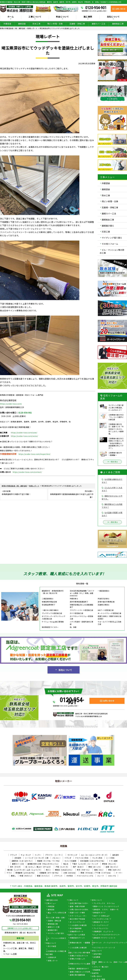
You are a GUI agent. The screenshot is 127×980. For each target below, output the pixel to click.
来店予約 (95, 973)
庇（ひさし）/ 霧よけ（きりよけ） (39, 867)
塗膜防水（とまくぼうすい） (23, 861)
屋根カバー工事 (54, 927)
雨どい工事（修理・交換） (56, 918)
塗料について (97, 900)
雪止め (66, 864)
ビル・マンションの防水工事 (56, 939)
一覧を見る (112, 462)
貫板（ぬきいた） (115, 870)
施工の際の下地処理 (77, 919)
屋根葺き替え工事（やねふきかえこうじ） (43, 864)
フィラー (38, 855)
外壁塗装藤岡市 (112, 546)
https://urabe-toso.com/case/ (24, 433)
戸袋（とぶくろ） (62, 867)
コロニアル (112, 876)
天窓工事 (106, 232)
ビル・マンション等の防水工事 (112, 251)
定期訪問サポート (77, 932)
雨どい (48, 870)
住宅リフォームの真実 (77, 935)
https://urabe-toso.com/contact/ (27, 472)
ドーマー (119, 873)
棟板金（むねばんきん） (64, 870)
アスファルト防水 (82, 858)
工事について (35, 17)
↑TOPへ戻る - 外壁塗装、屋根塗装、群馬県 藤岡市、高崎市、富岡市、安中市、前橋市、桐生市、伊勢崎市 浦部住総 (63, 886)
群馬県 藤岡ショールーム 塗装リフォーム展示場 (109, 963)
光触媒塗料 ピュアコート (103, 932)
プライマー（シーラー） (54, 855)
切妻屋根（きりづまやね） (49, 873)
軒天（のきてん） (84, 870)
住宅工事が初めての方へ (79, 903)
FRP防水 (70, 876)
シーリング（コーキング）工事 (37, 858)
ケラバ (9, 873)
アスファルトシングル (85, 876)
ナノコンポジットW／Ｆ (102, 919)
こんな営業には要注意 (78, 948)
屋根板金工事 (118, 24)
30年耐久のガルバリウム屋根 (79, 964)
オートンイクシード (77, 922)
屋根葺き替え (108, 226)
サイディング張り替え (112, 238)
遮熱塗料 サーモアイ (101, 922)
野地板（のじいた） (110, 864)
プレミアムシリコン (101, 929)
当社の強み (98, 954)
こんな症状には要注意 (78, 925)
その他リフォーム (110, 244)
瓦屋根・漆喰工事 (77, 24)
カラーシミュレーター (78, 916)
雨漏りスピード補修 (77, 913)
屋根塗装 (22, 24)
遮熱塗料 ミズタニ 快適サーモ (106, 910)
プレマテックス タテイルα (104, 903)
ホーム (11, 17)
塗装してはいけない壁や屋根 (79, 953)
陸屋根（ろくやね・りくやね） (49, 861)
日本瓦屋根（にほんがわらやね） (93, 861)
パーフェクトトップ (101, 925)
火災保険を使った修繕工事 (56, 951)
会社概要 (97, 957)
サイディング (72, 855)
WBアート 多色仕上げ (102, 916)
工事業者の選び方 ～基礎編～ (79, 944)
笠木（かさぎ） (16, 867)
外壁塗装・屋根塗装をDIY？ (79, 969)
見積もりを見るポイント (79, 956)
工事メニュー (51, 903)
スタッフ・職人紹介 (101, 967)
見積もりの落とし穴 (77, 959)
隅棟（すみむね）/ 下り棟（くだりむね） (96, 873)
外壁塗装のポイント (77, 938)
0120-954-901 (96, 8)
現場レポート (53, 961)
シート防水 (110, 858)
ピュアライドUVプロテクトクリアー (107, 935)
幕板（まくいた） (95, 867)
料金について (63, 17)
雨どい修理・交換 (55, 24)
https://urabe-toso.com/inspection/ (34, 454)
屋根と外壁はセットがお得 (80, 972)
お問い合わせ (97, 976)
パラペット (58, 876)
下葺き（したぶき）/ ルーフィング (85, 864)
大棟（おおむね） (70, 873)
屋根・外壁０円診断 (77, 907)
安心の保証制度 (76, 929)
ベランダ (68, 858)
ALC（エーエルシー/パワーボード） (95, 855)
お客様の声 (52, 958)
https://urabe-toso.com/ (11, 404)
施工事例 (88, 17)
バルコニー (57, 858)
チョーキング (26, 855)
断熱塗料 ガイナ (99, 913)
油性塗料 (116, 855)
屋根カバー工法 (99, 24)
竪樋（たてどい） (44, 876)
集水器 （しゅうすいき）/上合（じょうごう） (25, 870)
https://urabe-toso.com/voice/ (24, 436)
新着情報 (97, 970)
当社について (113, 17)
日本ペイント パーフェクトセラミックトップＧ (109, 944)
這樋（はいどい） (112, 867)
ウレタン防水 (97, 858)
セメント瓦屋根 (70, 861)
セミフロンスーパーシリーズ (104, 948)
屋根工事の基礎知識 (77, 975)
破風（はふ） (99, 870)
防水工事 (36, 24)
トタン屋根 (113, 861)
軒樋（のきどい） (26, 876)
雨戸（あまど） (79, 867)
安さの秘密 (52, 946)
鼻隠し (13, 876)
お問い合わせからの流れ (79, 910)
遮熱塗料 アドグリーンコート (104, 938)
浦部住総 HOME (52, 900)
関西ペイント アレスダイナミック (106, 907)
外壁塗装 (7, 24)
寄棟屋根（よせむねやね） (26, 873)
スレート (101, 876)
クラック (14, 855)
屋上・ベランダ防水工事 (57, 913)
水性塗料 (18, 858)
